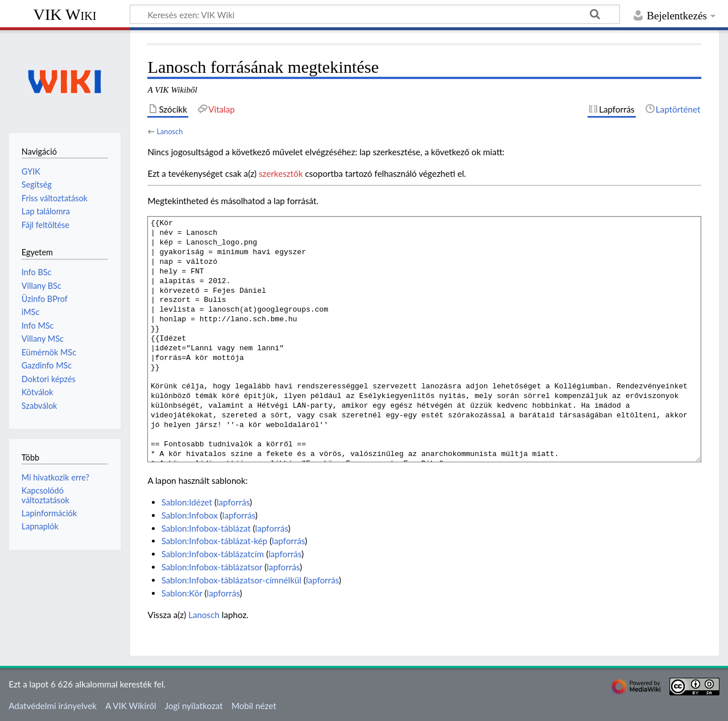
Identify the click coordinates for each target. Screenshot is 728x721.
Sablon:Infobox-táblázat (206, 528)
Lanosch (169, 131)
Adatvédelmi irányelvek (53, 706)
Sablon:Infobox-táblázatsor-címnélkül (231, 580)
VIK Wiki (65, 14)
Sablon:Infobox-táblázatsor (212, 567)
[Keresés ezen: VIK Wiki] (375, 14)
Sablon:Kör (182, 593)
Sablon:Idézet (187, 502)
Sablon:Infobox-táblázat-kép (214, 541)
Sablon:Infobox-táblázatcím (213, 554)
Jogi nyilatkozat (194, 706)
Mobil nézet (254, 706)
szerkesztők (281, 173)
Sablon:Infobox (190, 515)
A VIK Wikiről (131, 706)
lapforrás (233, 502)
